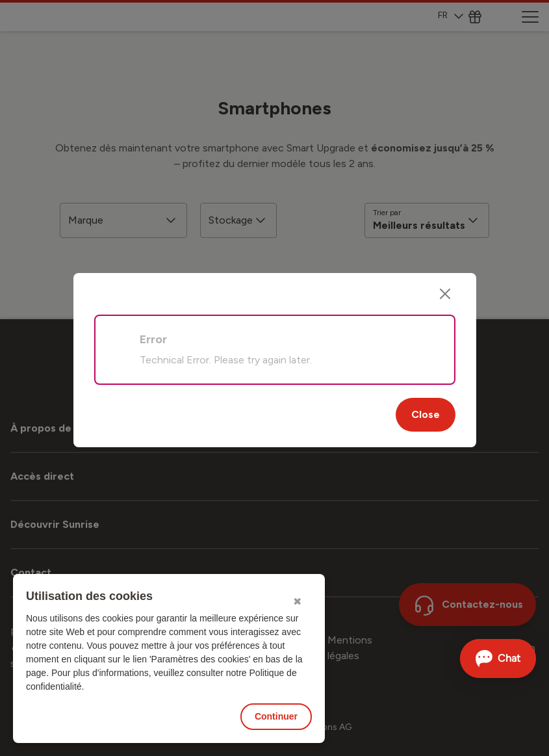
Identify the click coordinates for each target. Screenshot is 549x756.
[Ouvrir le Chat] (498, 658)
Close (426, 414)
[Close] (445, 294)
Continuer (276, 716)
